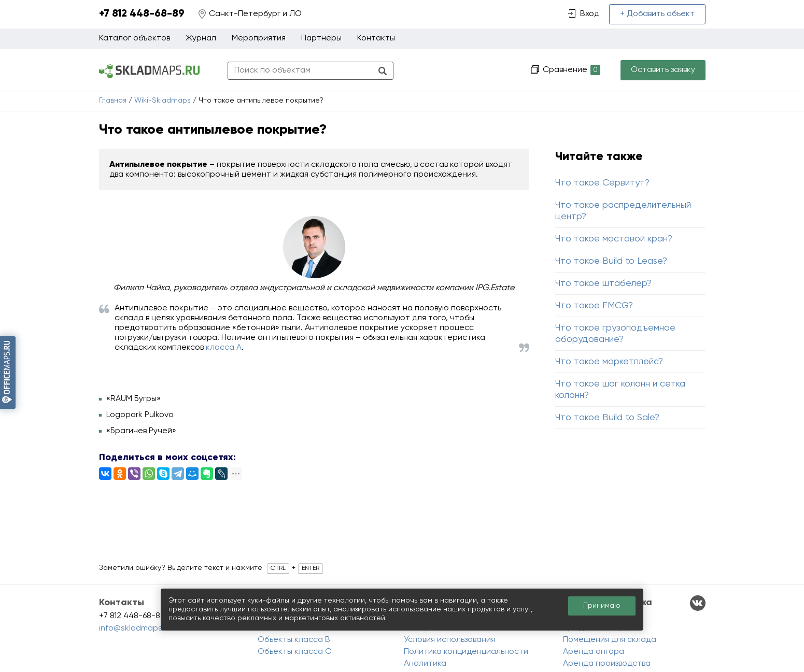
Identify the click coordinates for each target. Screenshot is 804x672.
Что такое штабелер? (603, 283)
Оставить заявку (663, 70)
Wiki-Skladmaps (163, 101)
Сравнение (570, 70)
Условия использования (449, 640)
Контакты (376, 38)
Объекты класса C (294, 652)
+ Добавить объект (657, 14)
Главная (113, 101)
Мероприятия (259, 38)
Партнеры (321, 38)
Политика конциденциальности (466, 652)
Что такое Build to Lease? (611, 261)
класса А (224, 348)
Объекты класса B (294, 640)
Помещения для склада (610, 640)
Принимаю (602, 606)
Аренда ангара (594, 652)
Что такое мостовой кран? (614, 239)
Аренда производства (607, 664)
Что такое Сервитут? (602, 183)
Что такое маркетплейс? (609, 362)
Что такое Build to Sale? (607, 418)
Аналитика (425, 664)
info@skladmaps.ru (135, 628)
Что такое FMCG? (594, 306)
